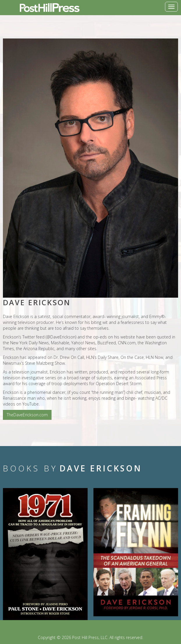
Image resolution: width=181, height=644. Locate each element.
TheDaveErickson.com (27, 415)
